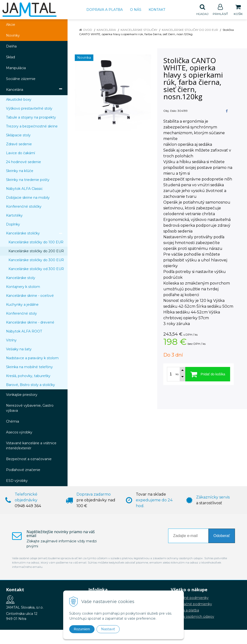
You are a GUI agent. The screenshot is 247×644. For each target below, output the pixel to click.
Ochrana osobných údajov (192, 617)
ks (177, 374)
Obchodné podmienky (190, 598)
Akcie (11, 25)
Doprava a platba (105, 10)
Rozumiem (82, 629)
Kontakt (157, 10)
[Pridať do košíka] (208, 374)
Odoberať (222, 536)
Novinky (13, 36)
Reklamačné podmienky (191, 604)
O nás (136, 10)
